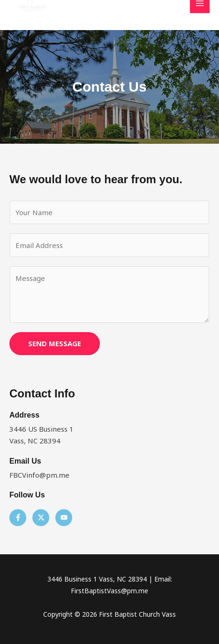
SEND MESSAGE (55, 343)
